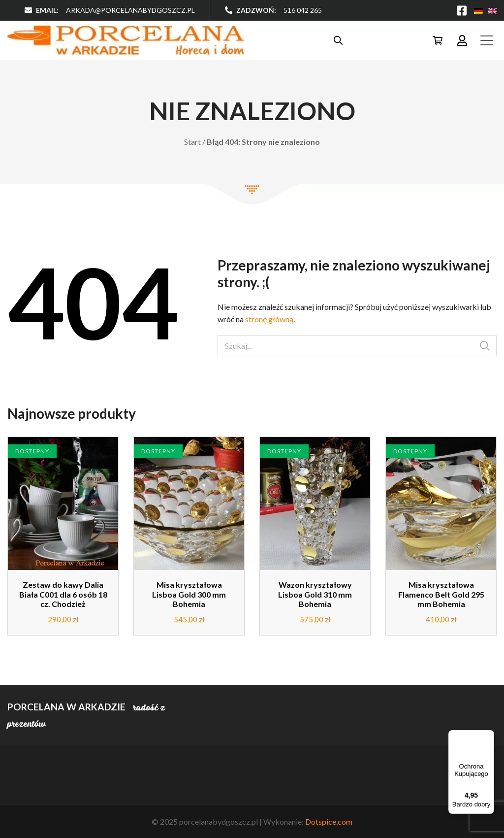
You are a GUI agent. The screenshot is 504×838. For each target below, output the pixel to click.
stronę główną (269, 319)
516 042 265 (303, 10)
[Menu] (488, 736)
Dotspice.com (329, 821)
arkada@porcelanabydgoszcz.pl (130, 10)
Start (192, 142)
